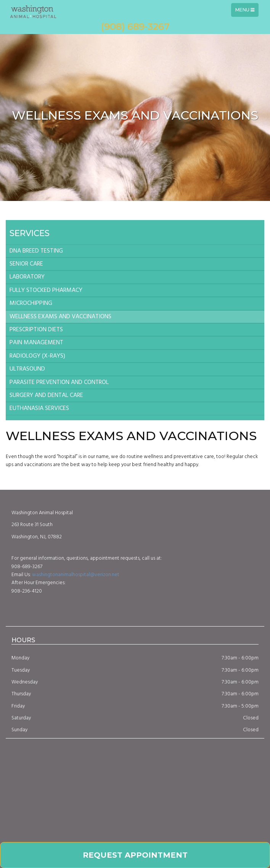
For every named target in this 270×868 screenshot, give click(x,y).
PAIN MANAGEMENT (36, 343)
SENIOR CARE (26, 264)
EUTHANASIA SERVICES (39, 408)
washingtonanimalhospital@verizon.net (76, 575)
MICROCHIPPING (31, 303)
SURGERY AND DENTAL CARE (46, 395)
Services (30, 233)
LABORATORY (27, 277)
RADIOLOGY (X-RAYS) (37, 356)
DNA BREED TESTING (36, 251)
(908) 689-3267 (135, 27)
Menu (247, 12)
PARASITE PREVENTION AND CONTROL (59, 382)
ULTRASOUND (27, 369)
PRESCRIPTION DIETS (36, 330)
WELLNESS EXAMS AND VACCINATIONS (60, 317)
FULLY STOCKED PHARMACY (46, 290)
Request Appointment (135, 855)
